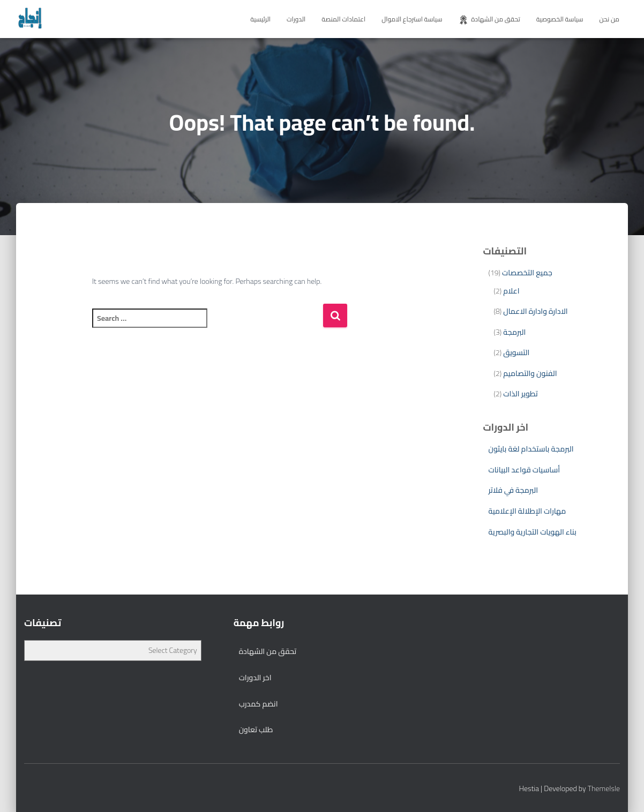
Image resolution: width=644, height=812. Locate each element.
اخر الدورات (255, 678)
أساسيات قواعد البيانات (524, 470)
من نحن (609, 19)
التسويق (516, 352)
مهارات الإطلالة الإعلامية (527, 511)
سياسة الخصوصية (560, 19)
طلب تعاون (256, 730)
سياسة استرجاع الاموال (412, 19)
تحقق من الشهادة (489, 19)
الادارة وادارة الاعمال (535, 311)
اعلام (511, 291)
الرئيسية (260, 19)
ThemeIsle (604, 788)
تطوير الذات (520, 394)
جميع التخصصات (527, 273)
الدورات (296, 19)
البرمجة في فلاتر (513, 490)
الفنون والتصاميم (530, 373)
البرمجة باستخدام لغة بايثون (531, 449)
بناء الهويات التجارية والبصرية (532, 532)
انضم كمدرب (259, 704)
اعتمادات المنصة (343, 19)
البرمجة (514, 332)
